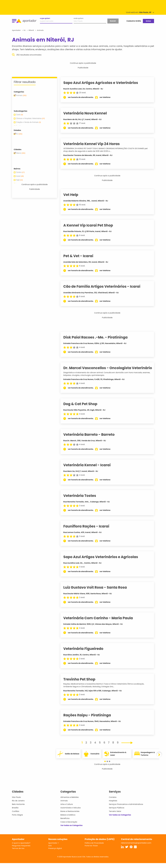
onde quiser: (79, 18)
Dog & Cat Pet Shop (83, 409)
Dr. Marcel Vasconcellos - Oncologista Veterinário (100, 370)
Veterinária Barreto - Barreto (92, 439)
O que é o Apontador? (21, 848)
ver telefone (108, 97)
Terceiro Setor (115, 816)
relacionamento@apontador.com (136, 848)
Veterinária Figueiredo (86, 653)
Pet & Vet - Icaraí (81, 256)
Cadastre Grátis (134, 21)
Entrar (148, 21)
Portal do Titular (91, 850)
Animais (64, 806)
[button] (106, 766)
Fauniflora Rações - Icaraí (89, 531)
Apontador (16, 30)
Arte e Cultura (67, 809)
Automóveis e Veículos (71, 813)
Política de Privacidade (94, 848)
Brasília (15, 813)
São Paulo (16, 802)
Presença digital (55, 853)
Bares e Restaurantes (70, 816)
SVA (50, 850)
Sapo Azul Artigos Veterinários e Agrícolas (103, 562)
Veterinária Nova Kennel (88, 113)
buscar (113, 21)
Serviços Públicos (117, 813)
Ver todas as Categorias (71, 830)
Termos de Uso (18, 853)
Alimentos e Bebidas (70, 802)
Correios (113, 802)
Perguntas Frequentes (21, 850)
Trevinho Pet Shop (82, 684)
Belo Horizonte (18, 809)
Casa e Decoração (69, 827)
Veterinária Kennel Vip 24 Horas (94, 144)
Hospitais (113, 806)
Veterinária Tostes (82, 501)
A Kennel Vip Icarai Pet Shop (91, 225)
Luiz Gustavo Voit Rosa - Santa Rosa (98, 592)
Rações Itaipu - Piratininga (90, 720)
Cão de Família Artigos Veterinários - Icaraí (105, 286)
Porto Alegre (17, 820)
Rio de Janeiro (18, 806)
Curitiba (16, 816)
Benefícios (65, 823)
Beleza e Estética (68, 820)
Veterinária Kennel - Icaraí (90, 470)
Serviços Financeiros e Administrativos (126, 809)
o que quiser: (45, 18)
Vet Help (74, 195)
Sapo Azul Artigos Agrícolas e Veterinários (103, 83)
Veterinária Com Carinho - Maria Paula (101, 623)
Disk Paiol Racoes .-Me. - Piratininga (98, 337)
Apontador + (54, 848)
